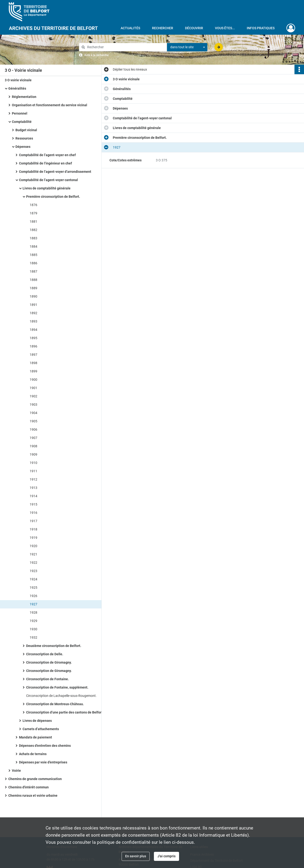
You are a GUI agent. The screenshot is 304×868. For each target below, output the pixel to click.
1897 (33, 355)
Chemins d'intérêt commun (28, 787)
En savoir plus (136, 856)
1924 (33, 579)
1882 (33, 230)
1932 (33, 637)
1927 (33, 604)
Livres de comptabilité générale (47, 188)
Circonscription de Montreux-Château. (55, 704)
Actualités (130, 28)
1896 (33, 346)
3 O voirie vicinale (18, 80)
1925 (33, 588)
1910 (33, 463)
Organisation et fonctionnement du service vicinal (50, 105)
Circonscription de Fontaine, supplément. (57, 687)
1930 (33, 629)
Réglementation (24, 97)
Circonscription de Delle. (45, 654)
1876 (33, 205)
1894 (33, 330)
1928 (33, 612)
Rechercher (163, 28)
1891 (33, 305)
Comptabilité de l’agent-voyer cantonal (48, 180)
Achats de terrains (33, 754)
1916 (33, 513)
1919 (33, 538)
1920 (33, 546)
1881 (33, 222)
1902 (33, 396)
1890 (33, 296)
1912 (33, 479)
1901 (33, 388)
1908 (33, 446)
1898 (33, 363)
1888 (33, 280)
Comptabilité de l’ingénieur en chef (45, 163)
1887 (33, 271)
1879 (33, 213)
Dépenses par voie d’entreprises (43, 762)
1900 (33, 380)
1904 (33, 413)
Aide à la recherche (96, 55)
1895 (33, 338)
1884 (33, 246)
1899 (33, 371)
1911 (33, 471)
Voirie (16, 771)
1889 (33, 288)
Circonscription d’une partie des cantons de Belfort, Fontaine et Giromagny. (74, 712)
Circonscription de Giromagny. (49, 662)
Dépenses (23, 147)
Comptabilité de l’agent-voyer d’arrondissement (55, 172)
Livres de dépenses (37, 721)
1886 (33, 263)
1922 (33, 563)
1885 (33, 255)
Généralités (17, 88)
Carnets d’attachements (41, 729)
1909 (33, 454)
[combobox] (187, 47)
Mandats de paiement (36, 737)
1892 (33, 313)
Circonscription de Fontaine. (47, 679)
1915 (33, 504)
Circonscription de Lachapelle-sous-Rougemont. (61, 696)
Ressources (25, 138)
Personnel (20, 113)
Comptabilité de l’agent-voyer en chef (47, 155)
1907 (33, 438)
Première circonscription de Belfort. (53, 197)
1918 (33, 529)
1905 (33, 421)
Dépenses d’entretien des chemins (45, 746)
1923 (33, 571)
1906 (33, 429)
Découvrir (194, 28)
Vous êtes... (225, 28)
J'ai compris (166, 856)
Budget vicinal (27, 130)
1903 (33, 405)
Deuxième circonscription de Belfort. (54, 646)
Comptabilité (22, 122)
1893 (33, 321)
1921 (33, 554)
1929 (33, 621)
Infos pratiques (261, 28)
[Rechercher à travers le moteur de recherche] (125, 47)
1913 (33, 488)
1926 (33, 596)
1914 (33, 496)
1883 (33, 238)
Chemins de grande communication (35, 779)
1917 (33, 521)
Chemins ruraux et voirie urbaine (33, 796)
